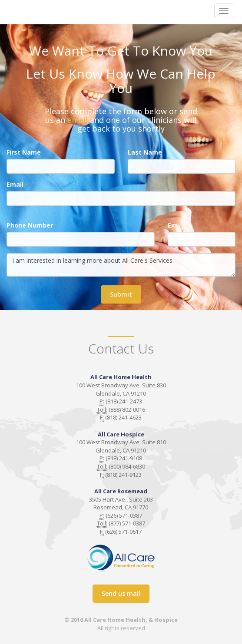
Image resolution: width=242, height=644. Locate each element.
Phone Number (30, 225)
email (78, 120)
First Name (24, 152)
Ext (173, 225)
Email (15, 184)
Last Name (145, 152)
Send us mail (121, 593)
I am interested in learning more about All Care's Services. (121, 265)
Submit (121, 294)
